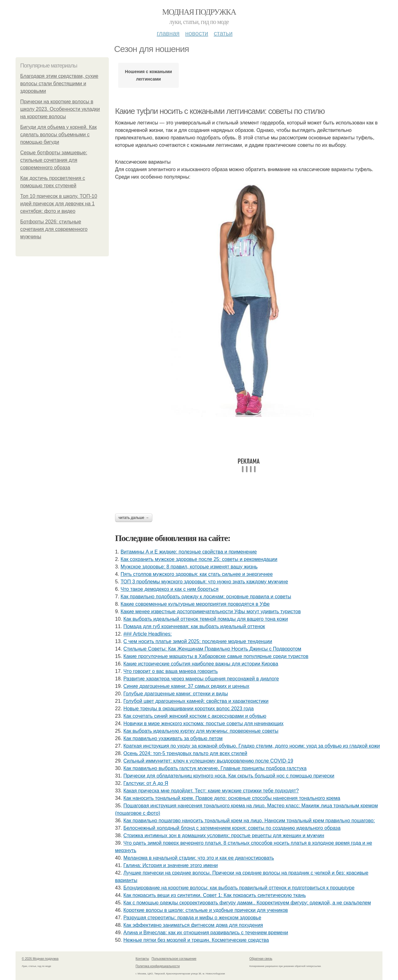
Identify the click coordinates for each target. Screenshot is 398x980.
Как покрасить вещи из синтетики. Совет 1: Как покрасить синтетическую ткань (215, 895)
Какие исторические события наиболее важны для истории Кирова (201, 664)
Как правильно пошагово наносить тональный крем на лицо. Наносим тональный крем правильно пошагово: (249, 821)
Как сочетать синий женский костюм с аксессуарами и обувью (195, 716)
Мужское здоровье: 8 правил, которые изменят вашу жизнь (189, 567)
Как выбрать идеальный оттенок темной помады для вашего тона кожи (206, 619)
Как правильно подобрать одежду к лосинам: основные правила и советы (206, 597)
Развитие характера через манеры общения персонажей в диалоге (201, 679)
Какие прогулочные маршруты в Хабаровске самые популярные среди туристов (216, 656)
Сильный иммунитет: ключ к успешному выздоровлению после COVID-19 (208, 761)
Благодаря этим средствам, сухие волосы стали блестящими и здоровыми (59, 84)
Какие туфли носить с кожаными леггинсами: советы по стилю (220, 111)
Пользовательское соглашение (174, 959)
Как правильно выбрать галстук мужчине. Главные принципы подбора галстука (215, 768)
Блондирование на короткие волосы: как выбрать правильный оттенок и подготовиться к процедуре (239, 888)
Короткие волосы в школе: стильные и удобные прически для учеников (206, 910)
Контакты (142, 959)
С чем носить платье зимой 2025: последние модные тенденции (198, 641)
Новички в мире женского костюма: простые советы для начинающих (204, 723)
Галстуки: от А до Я (146, 783)
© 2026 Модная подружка (40, 959)
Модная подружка (199, 12)
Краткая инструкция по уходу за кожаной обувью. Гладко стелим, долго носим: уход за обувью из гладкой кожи (252, 746)
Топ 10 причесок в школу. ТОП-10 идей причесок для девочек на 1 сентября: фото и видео (59, 204)
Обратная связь (261, 959)
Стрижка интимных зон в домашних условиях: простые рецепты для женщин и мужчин (224, 835)
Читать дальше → (134, 518)
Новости (197, 33)
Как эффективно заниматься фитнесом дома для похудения (193, 925)
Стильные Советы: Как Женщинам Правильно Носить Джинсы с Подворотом (212, 649)
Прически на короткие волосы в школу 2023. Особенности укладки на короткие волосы (60, 109)
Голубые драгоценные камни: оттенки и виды (176, 694)
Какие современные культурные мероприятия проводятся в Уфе (195, 604)
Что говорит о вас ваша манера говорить (171, 671)
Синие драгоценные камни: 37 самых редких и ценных (186, 686)
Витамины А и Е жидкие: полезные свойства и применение (189, 552)
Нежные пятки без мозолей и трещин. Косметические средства (196, 940)
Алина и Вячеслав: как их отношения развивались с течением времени (206, 933)
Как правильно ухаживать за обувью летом (173, 738)
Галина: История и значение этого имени (171, 865)
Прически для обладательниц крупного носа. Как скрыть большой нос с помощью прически (229, 776)
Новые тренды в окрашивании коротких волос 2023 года (189, 709)
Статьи (223, 33)
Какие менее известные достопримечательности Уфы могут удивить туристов (211, 611)
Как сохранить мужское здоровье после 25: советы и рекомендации (199, 559)
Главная (168, 33)
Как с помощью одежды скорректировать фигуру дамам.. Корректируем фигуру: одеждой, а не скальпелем (247, 903)
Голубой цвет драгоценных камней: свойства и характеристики (196, 701)
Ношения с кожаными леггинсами (148, 75)
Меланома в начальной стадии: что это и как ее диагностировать (199, 858)
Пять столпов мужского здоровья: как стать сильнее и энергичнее (197, 574)
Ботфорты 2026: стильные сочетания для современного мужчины (54, 229)
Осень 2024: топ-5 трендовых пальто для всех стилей (185, 753)
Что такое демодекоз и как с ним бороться (170, 589)
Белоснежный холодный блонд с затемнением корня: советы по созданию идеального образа (232, 828)
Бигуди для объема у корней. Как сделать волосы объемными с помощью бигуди (58, 135)
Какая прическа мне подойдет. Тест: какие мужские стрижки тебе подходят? (211, 791)
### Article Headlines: (148, 634)
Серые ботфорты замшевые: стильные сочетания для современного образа (54, 160)
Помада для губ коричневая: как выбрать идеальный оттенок (194, 626)
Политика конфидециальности (158, 966)
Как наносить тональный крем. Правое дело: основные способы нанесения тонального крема (232, 798)
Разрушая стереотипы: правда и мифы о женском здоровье (192, 918)
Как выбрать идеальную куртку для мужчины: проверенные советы (201, 731)
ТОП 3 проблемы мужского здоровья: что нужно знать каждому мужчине (204, 582)
